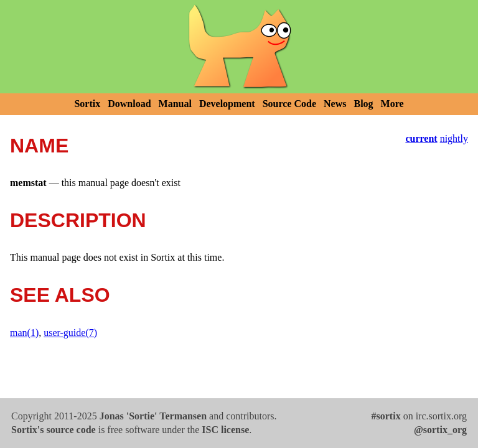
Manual (175, 104)
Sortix (87, 104)
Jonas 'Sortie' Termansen (153, 416)
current (421, 138)
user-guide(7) (70, 333)
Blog (363, 104)
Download (129, 104)
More (392, 104)
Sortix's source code (54, 430)
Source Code (289, 104)
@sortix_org (440, 430)
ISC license (225, 430)
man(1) (24, 333)
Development (227, 104)
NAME (39, 146)
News (335, 104)
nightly (454, 138)
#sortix (386, 416)
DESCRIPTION (78, 220)
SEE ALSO (60, 295)
